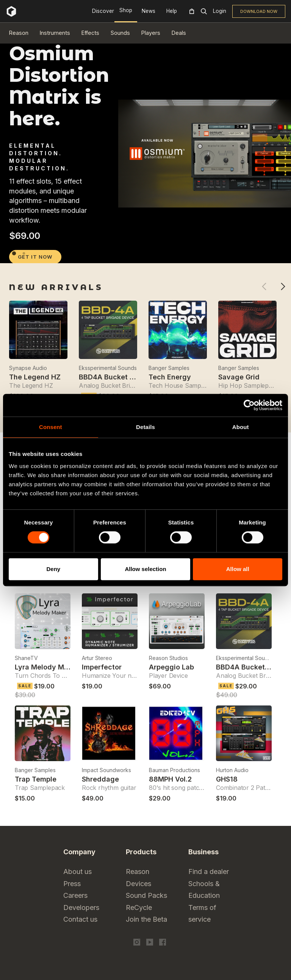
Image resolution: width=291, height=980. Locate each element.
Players (151, 33)
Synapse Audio (28, 368)
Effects (90, 33)
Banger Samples (169, 368)
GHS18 (227, 779)
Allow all (238, 569)
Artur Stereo (97, 658)
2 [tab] (24, 253)
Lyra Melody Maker (47, 667)
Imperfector (102, 667)
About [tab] (241, 427)
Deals (179, 33)
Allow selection (145, 569)
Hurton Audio (232, 770)
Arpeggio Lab (171, 667)
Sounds (120, 33)
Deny (53, 569)
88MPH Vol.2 (170, 779)
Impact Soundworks (106, 770)
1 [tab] (14, 253)
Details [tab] (145, 427)
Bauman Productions (174, 770)
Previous (264, 286)
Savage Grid (239, 377)
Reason (19, 33)
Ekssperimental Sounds (108, 368)
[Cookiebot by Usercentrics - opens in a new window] (249, 405)
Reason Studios (168, 658)
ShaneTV (26, 658)
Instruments (55, 33)
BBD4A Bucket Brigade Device (130, 377)
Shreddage (100, 779)
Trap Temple (36, 779)
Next (283, 286)
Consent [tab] (51, 427)
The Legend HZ (35, 377)
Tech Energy (170, 377)
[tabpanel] (145, 246)
